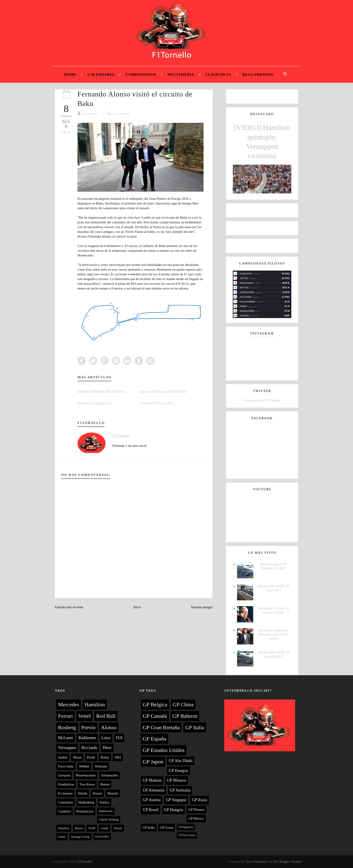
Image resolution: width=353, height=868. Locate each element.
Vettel (84, 716)
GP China (183, 704)
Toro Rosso (87, 784)
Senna (62, 837)
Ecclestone (65, 793)
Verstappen (67, 748)
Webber (84, 766)
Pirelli (91, 757)
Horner (97, 793)
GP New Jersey (187, 835)
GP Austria (152, 800)
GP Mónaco (177, 780)
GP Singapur (176, 800)
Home (70, 75)
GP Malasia (152, 780)
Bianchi (113, 793)
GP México (196, 819)
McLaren (66, 738)
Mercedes (69, 704)
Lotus (106, 738)
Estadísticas (66, 784)
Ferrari (65, 716)
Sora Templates (257, 861)
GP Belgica (155, 704)
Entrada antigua (202, 607)
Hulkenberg (86, 802)
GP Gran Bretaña (161, 727)
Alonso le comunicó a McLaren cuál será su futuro (273, 634)
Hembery (64, 828)
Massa (77, 757)
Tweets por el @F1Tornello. (262, 400)
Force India (66, 766)
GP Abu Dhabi (181, 761)
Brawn (79, 828)
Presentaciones (86, 775)
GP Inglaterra (186, 827)
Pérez (107, 748)
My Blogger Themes (287, 861)
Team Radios (102, 837)
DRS (118, 757)
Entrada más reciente (69, 607)
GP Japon (153, 762)
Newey (118, 828)
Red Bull (106, 716)
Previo (89, 727)
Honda (83, 793)
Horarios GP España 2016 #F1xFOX (164, 392)
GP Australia (180, 790)
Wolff (92, 828)
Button (105, 784)
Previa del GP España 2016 (95, 403)
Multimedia (181, 75)
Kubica (104, 802)
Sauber (63, 757)
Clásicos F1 (218, 75)
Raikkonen (87, 738)
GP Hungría (179, 771)
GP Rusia (199, 800)
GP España (155, 739)
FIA (119, 738)
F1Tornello (90, 114)
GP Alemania (154, 790)
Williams (101, 766)
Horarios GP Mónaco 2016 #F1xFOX (101, 392)
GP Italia (195, 727)
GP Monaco (197, 810)
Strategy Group (80, 837)
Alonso (109, 727)
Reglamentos (258, 75)
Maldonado (106, 811)
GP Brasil (151, 810)
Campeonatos (141, 75)
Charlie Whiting (109, 820)
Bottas (105, 757)
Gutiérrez (64, 811)
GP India (149, 828)
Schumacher (109, 775)
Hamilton (95, 704)
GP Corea (167, 828)
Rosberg (67, 727)
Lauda (104, 828)
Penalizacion (85, 811)
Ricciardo (89, 748)
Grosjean (64, 775)
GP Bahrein (185, 716)
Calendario (101, 75)
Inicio (137, 607)
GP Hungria (174, 810)
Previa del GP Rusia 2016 (157, 403)
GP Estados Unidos (164, 750)
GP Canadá (155, 716)
